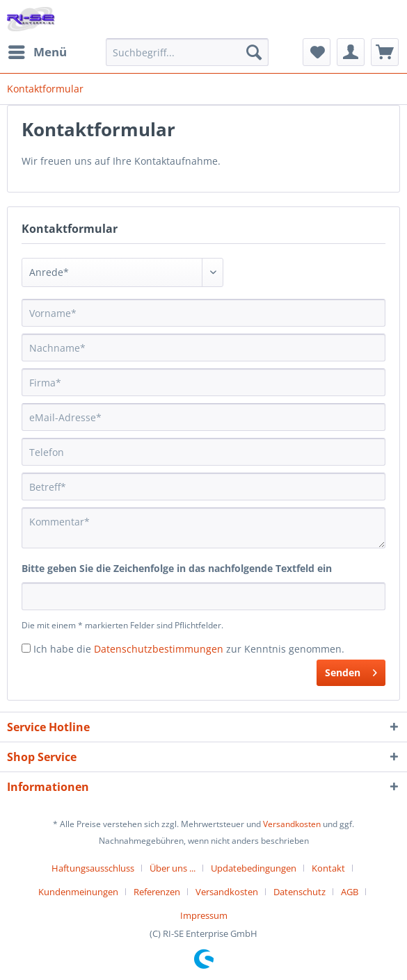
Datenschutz (300, 892)
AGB (350, 892)
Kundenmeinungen (78, 892)
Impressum (204, 915)
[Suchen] (254, 52)
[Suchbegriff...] (187, 52)
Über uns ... (173, 868)
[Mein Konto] (351, 52)
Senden (351, 670)
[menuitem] (37, 52)
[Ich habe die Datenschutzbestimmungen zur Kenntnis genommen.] (26, 648)
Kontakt (328, 868)
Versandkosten (292, 824)
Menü (38, 50)
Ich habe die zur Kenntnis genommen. (189, 649)
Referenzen (157, 892)
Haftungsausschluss (93, 868)
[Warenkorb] (385, 52)
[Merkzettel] (317, 52)
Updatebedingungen (254, 868)
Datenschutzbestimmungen (159, 649)
